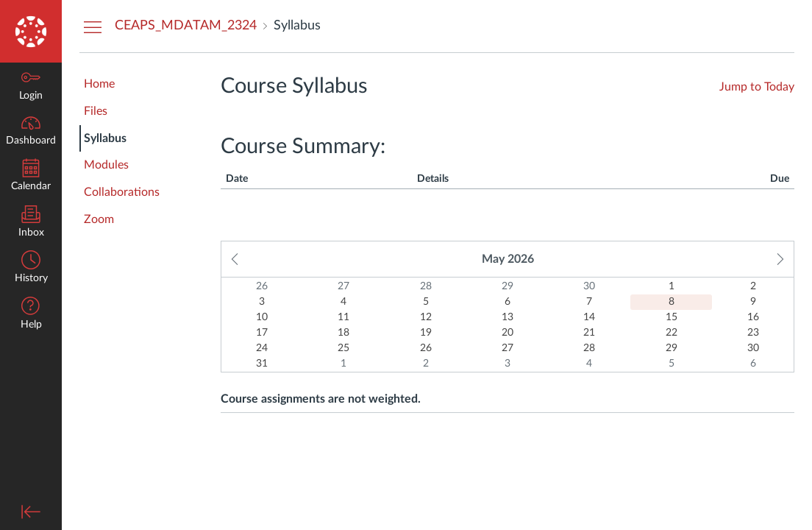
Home (99, 84)
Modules (106, 165)
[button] (31, 315)
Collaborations (122, 192)
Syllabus (105, 138)
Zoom (99, 219)
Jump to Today (757, 87)
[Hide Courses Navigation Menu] (93, 26)
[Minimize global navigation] (31, 512)
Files (96, 111)
